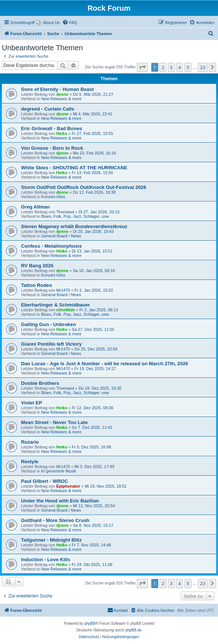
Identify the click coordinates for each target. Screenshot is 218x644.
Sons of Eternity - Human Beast (57, 89)
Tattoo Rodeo (37, 285)
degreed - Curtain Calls (48, 109)
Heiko (62, 133)
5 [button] (188, 67)
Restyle (30, 462)
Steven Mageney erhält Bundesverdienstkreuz (74, 226)
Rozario (30, 442)
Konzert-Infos (53, 197)
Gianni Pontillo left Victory (51, 344)
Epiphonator (68, 486)
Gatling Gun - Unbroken (49, 324)
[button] (142, 67)
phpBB (90, 623)
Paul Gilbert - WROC (44, 481)
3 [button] (171, 67)
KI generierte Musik (58, 471)
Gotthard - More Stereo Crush (55, 520)
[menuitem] (48, 23)
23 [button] (203, 67)
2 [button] (163, 67)
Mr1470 (63, 290)
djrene (62, 94)
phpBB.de (134, 630)
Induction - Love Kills (46, 560)
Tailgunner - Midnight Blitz (51, 540)
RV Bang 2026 (37, 266)
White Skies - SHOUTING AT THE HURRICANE (74, 168)
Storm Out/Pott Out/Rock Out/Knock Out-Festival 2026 (84, 187)
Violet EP (32, 403)
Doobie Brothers (40, 383)
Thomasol (65, 212)
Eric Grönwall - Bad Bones (52, 128)
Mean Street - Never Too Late (54, 422)
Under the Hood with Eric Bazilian (60, 501)
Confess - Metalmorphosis (51, 246)
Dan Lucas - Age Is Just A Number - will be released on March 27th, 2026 (105, 364)
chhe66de (65, 310)
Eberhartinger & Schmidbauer (56, 305)
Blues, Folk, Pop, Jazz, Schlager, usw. (75, 216)
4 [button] (179, 67)
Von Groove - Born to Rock (52, 148)
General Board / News (61, 236)
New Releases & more (61, 99)
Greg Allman (35, 207)
